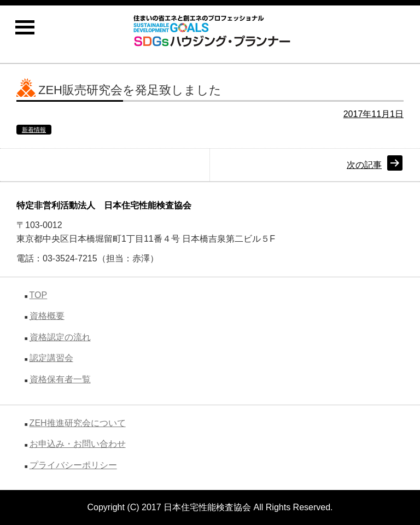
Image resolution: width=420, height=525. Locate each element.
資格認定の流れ (60, 337)
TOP (39, 295)
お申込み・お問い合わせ (78, 444)
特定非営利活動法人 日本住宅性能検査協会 (104, 205)
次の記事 (364, 165)
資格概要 (47, 316)
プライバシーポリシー (73, 465)
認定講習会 (51, 358)
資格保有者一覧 (60, 379)
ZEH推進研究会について (78, 423)
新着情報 (34, 130)
